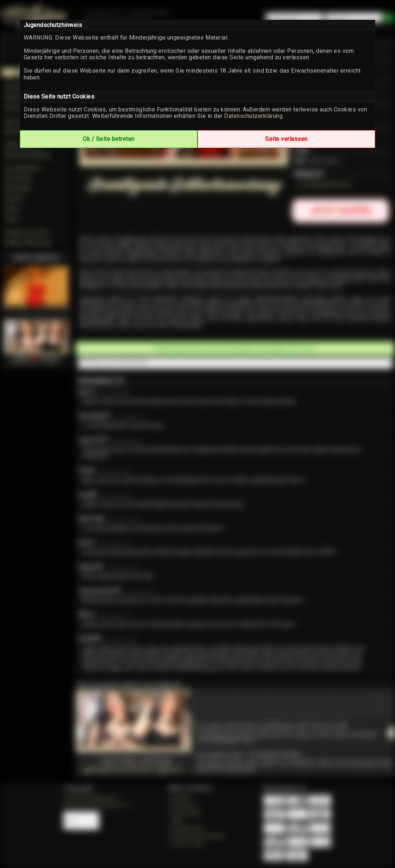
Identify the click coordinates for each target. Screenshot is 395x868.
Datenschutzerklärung (253, 116)
